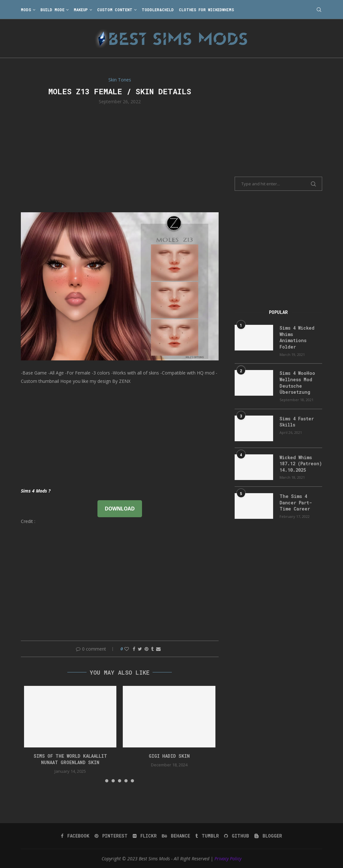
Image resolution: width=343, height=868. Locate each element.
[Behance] (176, 836)
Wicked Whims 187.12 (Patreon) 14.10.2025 (301, 464)
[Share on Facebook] (134, 649)
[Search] (319, 10)
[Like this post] (127, 649)
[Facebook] (75, 836)
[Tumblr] (207, 836)
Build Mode (52, 10)
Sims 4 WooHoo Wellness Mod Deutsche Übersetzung (297, 383)
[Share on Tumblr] (152, 649)
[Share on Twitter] (140, 649)
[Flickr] (145, 836)
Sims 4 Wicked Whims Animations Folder (297, 337)
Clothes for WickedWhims (206, 10)
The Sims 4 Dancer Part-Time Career (296, 502)
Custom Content (115, 10)
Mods (26, 10)
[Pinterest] (111, 836)
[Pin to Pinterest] (146, 649)
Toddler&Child (158, 10)
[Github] (237, 836)
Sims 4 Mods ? (36, 491)
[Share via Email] (158, 649)
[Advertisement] (120, 158)
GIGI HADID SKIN (169, 756)
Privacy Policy (228, 859)
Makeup (81, 10)
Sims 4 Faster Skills (297, 422)
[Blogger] (268, 836)
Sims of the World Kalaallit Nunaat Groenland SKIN (70, 759)
